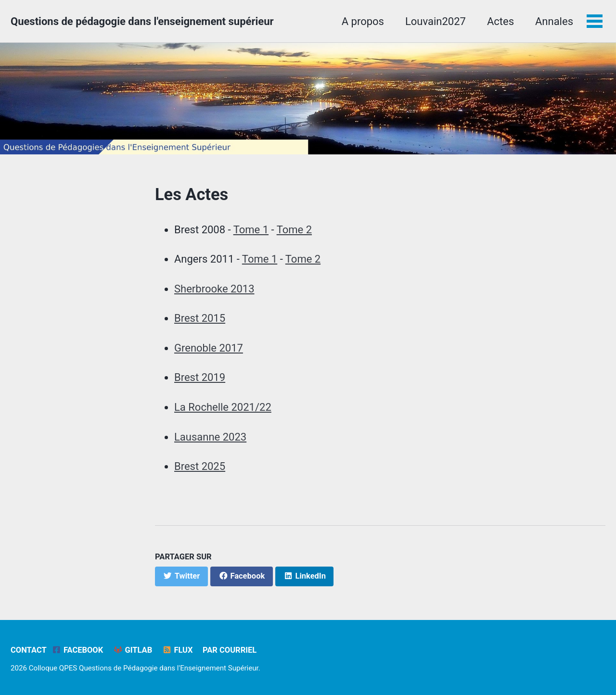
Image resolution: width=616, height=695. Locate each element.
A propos (363, 21)
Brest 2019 (200, 377)
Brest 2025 (200, 466)
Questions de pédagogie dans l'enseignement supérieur (142, 21)
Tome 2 (294, 230)
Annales (554, 21)
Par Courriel (230, 650)
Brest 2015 (200, 318)
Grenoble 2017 (209, 348)
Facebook (77, 650)
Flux (178, 650)
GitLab (133, 650)
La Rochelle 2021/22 (223, 407)
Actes (500, 21)
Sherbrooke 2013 (214, 289)
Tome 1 (251, 230)
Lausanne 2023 (210, 437)
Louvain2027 (436, 21)
